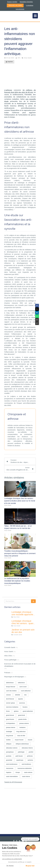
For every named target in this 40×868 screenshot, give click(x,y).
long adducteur (21, 732)
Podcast (7, 673)
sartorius (30, 760)
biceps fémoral (11, 687)
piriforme (30, 756)
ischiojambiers (11, 723)
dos (25, 695)
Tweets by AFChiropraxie (13, 782)
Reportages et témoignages (14, 677)
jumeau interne (11, 727)
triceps (18, 772)
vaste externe (28, 772)
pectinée (9, 756)
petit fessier (19, 756)
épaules (21, 699)
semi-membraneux (12, 764)
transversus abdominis (25, 768)
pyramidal (9, 760)
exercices (22, 703)
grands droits (23, 719)
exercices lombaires (12, 707)
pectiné (31, 752)
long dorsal (10, 736)
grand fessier (10, 719)
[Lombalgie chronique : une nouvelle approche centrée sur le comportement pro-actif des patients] (7, 614)
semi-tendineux (26, 764)
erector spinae (10, 703)
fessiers (25, 707)
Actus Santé (9, 651)
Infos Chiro (8, 656)
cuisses (8, 695)
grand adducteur (28, 711)
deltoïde (17, 695)
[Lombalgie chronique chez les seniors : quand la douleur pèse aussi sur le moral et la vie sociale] (7, 623)
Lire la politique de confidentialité (12, 859)
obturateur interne (27, 748)
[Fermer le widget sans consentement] (30, 839)
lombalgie (9, 732)
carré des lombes (11, 691)
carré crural (23, 687)
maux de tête (21, 736)
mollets (8, 740)
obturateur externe (12, 748)
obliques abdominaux (22, 744)
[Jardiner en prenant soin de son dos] (7, 632)
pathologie (21, 752)
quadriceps (20, 760)
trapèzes (9, 772)
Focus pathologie (10, 660)
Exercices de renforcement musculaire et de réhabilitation (20, 665)
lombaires (23, 727)
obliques (9, 744)
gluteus (16, 711)
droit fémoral (10, 699)
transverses (10, 768)
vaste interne (26, 777)
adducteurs (21, 683)
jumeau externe (24, 723)
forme (8, 711)
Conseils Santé (10, 647)
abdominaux (10, 683)
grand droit (21, 715)
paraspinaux (10, 752)
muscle (30, 740)
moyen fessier (19, 740)
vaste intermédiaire (12, 777)
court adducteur (26, 691)
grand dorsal (10, 715)
